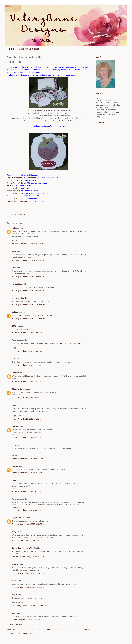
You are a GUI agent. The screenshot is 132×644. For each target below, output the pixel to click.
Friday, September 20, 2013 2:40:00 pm (27, 473)
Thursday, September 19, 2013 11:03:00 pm (29, 319)
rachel (14, 581)
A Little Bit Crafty (13, 191)
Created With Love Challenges (70, 343)
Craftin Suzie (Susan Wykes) (23, 548)
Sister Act (10, 185)
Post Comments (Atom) (26, 634)
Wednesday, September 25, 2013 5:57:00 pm (29, 606)
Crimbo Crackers (14, 180)
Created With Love (14, 198)
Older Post (86, 630)
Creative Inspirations (15, 196)
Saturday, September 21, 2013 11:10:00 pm (28, 587)
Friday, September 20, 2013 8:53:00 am (27, 438)
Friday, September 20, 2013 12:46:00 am (27, 351)
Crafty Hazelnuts (13, 188)
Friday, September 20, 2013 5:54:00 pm (27, 491)
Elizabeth (16, 564)
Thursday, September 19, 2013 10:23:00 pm (29, 305)
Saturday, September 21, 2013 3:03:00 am (28, 541)
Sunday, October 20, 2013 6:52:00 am (26, 620)
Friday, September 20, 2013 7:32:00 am (27, 398)
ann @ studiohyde (19, 298)
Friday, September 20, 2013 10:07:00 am (27, 459)
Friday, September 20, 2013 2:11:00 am (27, 365)
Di (13, 405)
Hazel (14, 251)
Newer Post (12, 630)
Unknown (16, 312)
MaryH (15, 532)
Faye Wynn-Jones (19, 518)
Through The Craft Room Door (19, 201)
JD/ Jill (15, 326)
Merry (14, 613)
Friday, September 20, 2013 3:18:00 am (27, 381)
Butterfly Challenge (29, 49)
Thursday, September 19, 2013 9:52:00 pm (28, 291)
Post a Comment (16, 625)
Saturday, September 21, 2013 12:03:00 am (28, 524)
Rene (14, 480)
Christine (16, 427)
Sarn (14, 445)
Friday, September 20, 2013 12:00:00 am (27, 332)
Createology (17, 284)
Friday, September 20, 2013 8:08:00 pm (27, 510)
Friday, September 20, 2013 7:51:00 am (27, 419)
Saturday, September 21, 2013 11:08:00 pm (28, 573)
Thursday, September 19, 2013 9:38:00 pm (28, 260)
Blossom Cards (18, 389)
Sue (14, 359)
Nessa (46, 67)
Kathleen (16, 228)
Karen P (15, 466)
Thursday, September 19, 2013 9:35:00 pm (28, 244)
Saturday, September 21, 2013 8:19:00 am (28, 557)
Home (11, 49)
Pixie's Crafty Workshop (16, 183)
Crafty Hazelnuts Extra (16, 193)
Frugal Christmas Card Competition (21, 178)
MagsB (15, 595)
